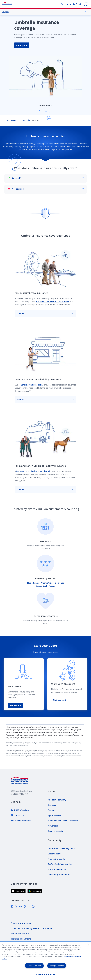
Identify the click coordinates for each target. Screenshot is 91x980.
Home (6, 120)
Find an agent (60, 700)
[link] (20, 810)
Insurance (15, 120)
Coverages (44, 12)
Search (66, 4)
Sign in (77, 4)
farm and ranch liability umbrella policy (34, 471)
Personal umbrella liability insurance (53, 302)
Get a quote (22, 45)
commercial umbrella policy (31, 385)
